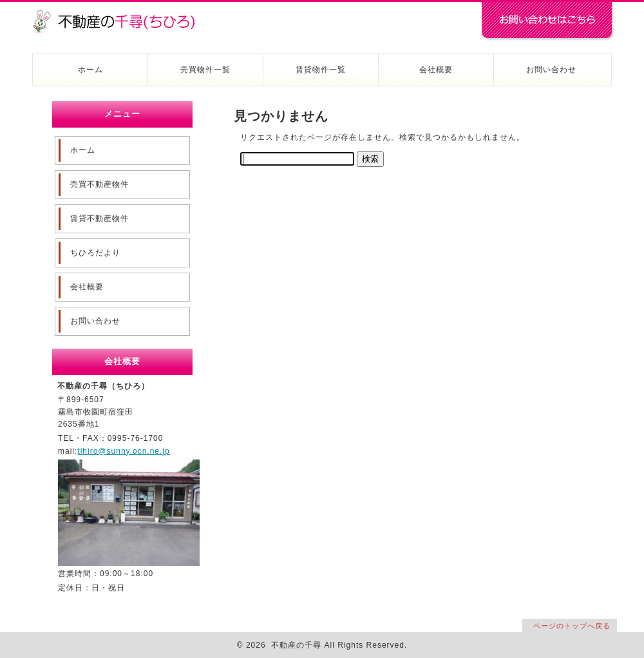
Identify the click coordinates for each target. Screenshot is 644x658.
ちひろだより (95, 253)
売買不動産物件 (99, 184)
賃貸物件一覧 (321, 70)
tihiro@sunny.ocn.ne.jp (123, 451)
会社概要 (436, 70)
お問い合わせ (551, 70)
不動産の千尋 (119, 14)
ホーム (90, 70)
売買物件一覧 (205, 70)
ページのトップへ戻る (572, 626)
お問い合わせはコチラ (547, 21)
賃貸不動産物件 (99, 218)
